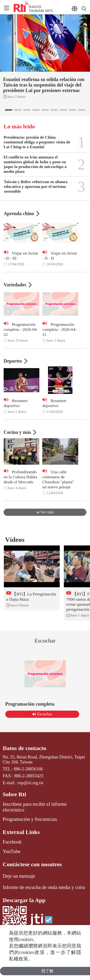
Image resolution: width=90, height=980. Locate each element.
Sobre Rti (14, 794)
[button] (9, 110)
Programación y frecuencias (30, 819)
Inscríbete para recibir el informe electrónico (35, 807)
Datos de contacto (24, 748)
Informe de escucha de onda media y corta (44, 887)
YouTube (12, 851)
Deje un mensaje (19, 876)
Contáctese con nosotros (32, 864)
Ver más (45, 512)
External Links (21, 832)
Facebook (12, 842)
